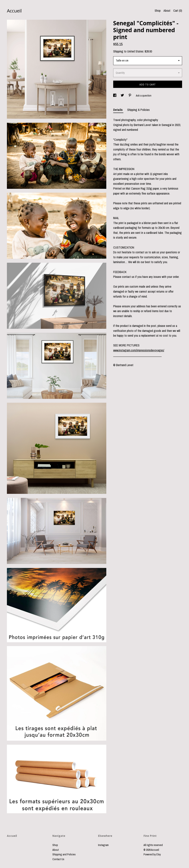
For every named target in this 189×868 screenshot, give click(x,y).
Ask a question (144, 96)
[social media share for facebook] (115, 96)
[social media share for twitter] (123, 96)
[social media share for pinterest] (130, 96)
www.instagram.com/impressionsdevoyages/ (139, 350)
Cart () (178, 11)
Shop (158, 11)
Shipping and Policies (64, 854)
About (167, 11)
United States (135, 51)
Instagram (103, 845)
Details (118, 110)
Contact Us (58, 859)
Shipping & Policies (138, 110)
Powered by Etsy (152, 854)
